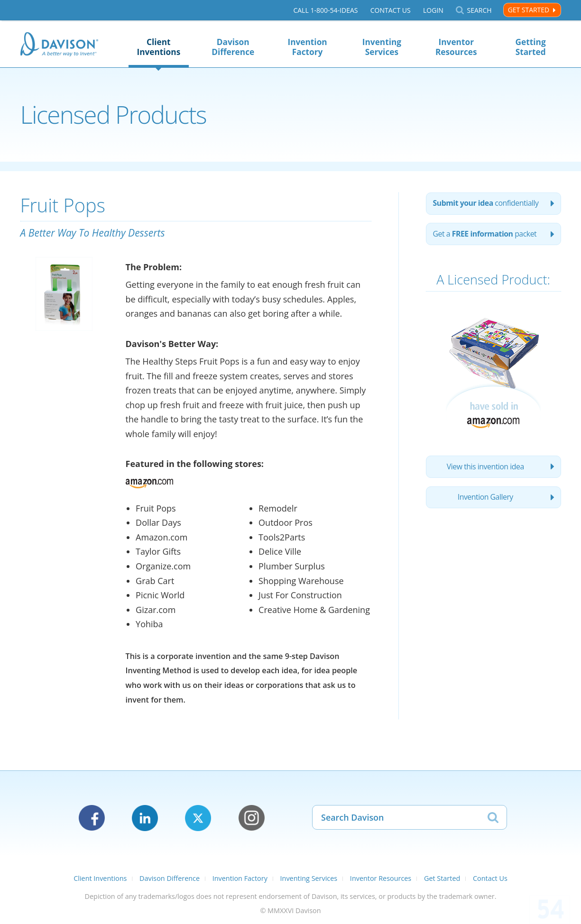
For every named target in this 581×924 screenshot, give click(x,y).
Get (486, 235)
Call (325, 10)
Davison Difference (233, 47)
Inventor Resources (456, 47)
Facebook (92, 818)
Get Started (529, 10)
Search (479, 10)
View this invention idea (485, 468)
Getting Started (531, 47)
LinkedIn (145, 818)
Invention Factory (307, 47)
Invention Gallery (485, 500)
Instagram (252, 818)
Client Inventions (158, 47)
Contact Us (390, 10)
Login (433, 10)
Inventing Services (382, 47)
